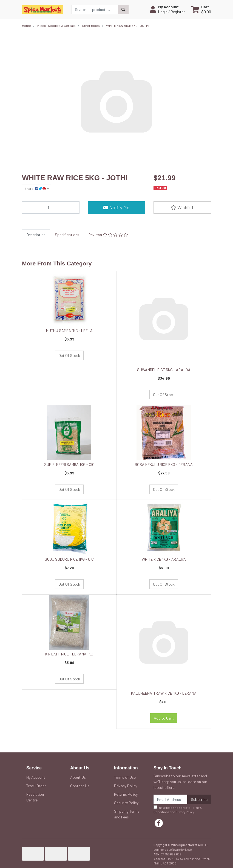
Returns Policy (126, 794)
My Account (36, 777)
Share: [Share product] (35, 188)
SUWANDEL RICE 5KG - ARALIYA (164, 370)
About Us (78, 777)
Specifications (67, 235)
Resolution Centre (35, 797)
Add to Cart (164, 718)
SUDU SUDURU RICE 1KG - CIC (69, 559)
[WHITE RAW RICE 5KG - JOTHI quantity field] (51, 207)
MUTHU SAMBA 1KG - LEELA (69, 330)
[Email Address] (171, 799)
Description (36, 235)
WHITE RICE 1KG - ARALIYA (164, 559)
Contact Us (80, 786)
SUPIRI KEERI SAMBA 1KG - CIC (69, 464)
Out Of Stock (69, 355)
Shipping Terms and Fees (127, 814)
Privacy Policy (126, 786)
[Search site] (123, 9)
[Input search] (95, 9)
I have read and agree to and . (178, 810)
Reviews (108, 235)
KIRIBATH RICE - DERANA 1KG (69, 654)
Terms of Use (125, 777)
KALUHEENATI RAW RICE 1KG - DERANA (164, 693)
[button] (167, 9)
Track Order (36, 786)
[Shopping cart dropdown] (201, 9)
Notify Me (116, 207)
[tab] (36, 235)
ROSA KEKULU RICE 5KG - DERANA (164, 464)
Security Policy (126, 803)
